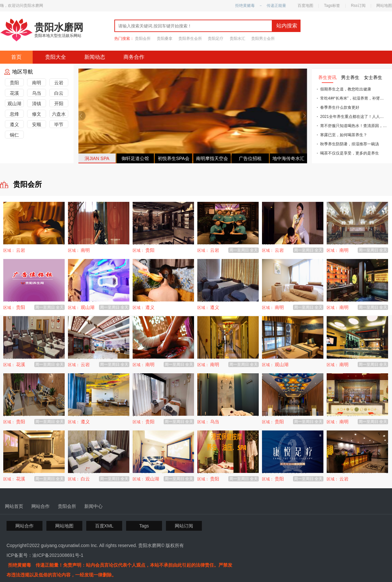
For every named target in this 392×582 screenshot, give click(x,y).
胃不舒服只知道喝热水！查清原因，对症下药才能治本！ (352, 126)
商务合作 (134, 57)
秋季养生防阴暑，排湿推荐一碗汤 (348, 144)
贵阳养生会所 (190, 39)
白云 (59, 93)
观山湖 (14, 104)
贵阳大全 (56, 57)
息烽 (14, 114)
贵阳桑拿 (165, 39)
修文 (37, 114)
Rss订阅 (358, 6)
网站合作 (41, 506)
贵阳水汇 (237, 39)
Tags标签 (332, 6)
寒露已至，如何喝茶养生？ (342, 135)
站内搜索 (287, 26)
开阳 (59, 104)
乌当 (37, 93)
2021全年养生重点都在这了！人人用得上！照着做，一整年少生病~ (352, 117)
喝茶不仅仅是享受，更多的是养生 (348, 153)
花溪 (14, 93)
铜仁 (14, 135)
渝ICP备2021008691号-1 (58, 555)
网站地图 (384, 6)
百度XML (104, 526)
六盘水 (59, 114)
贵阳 (14, 83)
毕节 (59, 124)
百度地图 (305, 6)
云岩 (59, 83)
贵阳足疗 (216, 39)
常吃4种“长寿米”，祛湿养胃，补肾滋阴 (352, 98)
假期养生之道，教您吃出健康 (344, 89)
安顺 (37, 124)
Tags (144, 526)
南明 (37, 83)
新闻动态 (95, 57)
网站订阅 (184, 526)
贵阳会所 (143, 39)
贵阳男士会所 (263, 39)
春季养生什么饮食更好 (338, 107)
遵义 (14, 124)
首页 (16, 57)
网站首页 (14, 506)
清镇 (37, 104)
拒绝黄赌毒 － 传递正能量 (261, 6)
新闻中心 (93, 506)
